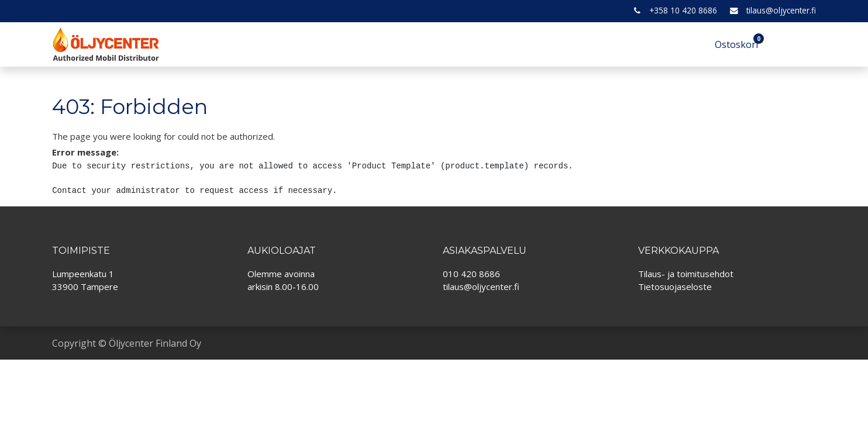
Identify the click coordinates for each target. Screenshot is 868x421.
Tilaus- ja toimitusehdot (686, 274)
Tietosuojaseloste (675, 287)
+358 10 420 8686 (683, 10)
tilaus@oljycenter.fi (781, 10)
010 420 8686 (471, 274)
